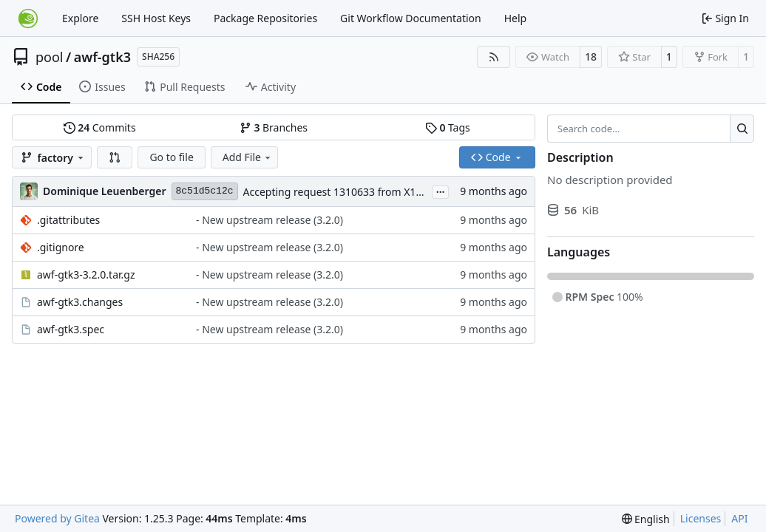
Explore (80, 18)
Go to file (171, 157)
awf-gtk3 (102, 57)
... (441, 191)
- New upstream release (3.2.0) (270, 220)
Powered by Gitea (57, 518)
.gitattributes (68, 220)
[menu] (646, 519)
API (739, 518)
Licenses (701, 518)
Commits (100, 127)
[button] (115, 157)
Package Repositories (265, 18)
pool (50, 57)
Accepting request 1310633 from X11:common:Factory (375, 192)
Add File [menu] (248, 157)
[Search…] (742, 129)
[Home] (28, 18)
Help (516, 18)
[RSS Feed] (494, 57)
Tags (448, 127)
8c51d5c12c (205, 191)
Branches (274, 127)
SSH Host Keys (156, 18)
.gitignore (61, 247)
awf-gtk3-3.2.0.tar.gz (86, 274)
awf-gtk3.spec (71, 329)
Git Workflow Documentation (411, 18)
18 (591, 57)
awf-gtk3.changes (80, 302)
